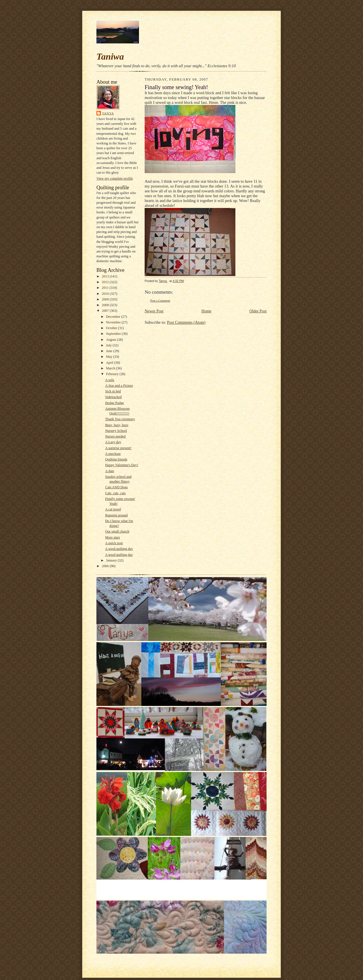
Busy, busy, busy (117, 425)
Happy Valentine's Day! (122, 465)
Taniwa (110, 56)
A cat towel (113, 509)
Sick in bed (113, 391)
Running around (116, 515)
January (112, 560)
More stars (113, 537)
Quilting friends (116, 459)
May (110, 357)
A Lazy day (113, 442)
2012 (106, 282)
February (113, 374)
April (110, 363)
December (114, 317)
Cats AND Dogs (117, 487)
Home (206, 311)
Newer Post (154, 311)
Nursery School (116, 431)
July (109, 345)
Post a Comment (160, 301)
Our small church (117, 531)
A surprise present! (118, 448)
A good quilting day (119, 549)
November (114, 322)
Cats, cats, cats (115, 493)
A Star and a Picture (119, 386)
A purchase (113, 454)
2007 (106, 311)
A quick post (114, 543)
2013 (106, 276)
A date (110, 471)
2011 (106, 288)
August (112, 340)
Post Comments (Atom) (186, 322)
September (114, 334)
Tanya (108, 113)
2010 (106, 294)
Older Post (258, 311)
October (112, 328)
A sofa (110, 380)
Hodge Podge (115, 403)
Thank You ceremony (120, 419)
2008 (106, 305)
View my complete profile (115, 178)
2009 (106, 299)
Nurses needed (115, 436)
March (111, 368)
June (110, 351)
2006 (106, 566)
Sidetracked (113, 397)
